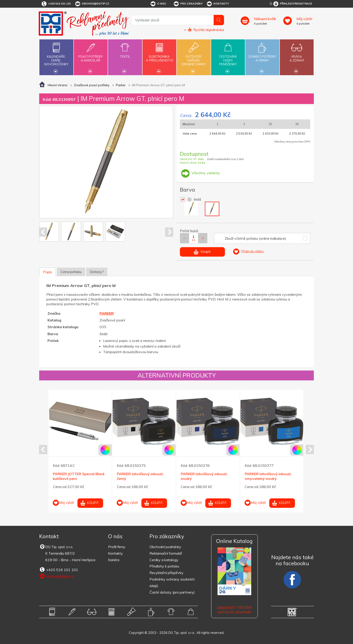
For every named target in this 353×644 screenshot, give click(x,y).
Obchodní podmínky (165, 547)
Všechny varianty (200, 173)
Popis (48, 272)
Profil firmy (117, 547)
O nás (158, 4)
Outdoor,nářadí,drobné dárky (194, 57)
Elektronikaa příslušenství (159, 56)
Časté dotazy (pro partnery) (172, 592)
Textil (125, 54)
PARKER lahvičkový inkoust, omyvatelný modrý (268, 476)
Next (169, 232)
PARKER (107, 313)
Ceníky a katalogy (164, 560)
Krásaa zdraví (297, 56)
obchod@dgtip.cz (92, 4)
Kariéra (114, 560)
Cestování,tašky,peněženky (228, 57)
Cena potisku (71, 272)
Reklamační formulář (166, 553)
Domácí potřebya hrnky (262, 56)
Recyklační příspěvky (166, 573)
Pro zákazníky (188, 4)
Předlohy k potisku (164, 566)
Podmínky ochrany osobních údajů (172, 582)
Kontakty (218, 4)
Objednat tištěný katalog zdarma (234, 610)
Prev (43, 232)
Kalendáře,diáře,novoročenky (56, 57)
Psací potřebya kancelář (91, 56)
